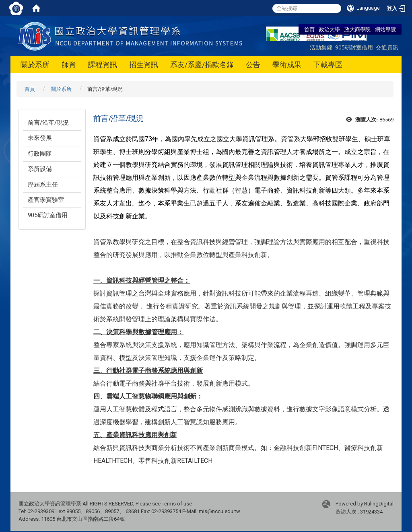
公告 (253, 65)
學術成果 (287, 65)
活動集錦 (321, 47)
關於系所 (35, 65)
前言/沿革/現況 (48, 123)
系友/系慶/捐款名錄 (202, 65)
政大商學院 (357, 29)
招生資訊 (144, 65)
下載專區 (328, 65)
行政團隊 (40, 154)
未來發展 (40, 138)
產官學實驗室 (46, 200)
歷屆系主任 (43, 185)
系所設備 (40, 169)
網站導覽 (385, 29)
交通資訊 (387, 47)
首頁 (309, 29)
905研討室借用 (354, 47)
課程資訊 (103, 65)
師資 (69, 65)
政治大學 (330, 29)
